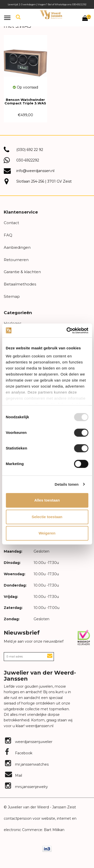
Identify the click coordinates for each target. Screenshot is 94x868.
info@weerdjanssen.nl (35, 171)
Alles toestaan (47, 500)
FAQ (8, 235)
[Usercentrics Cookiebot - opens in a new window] (67, 330)
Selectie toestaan (47, 517)
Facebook (19, 753)
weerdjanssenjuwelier (29, 742)
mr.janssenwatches (27, 764)
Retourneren (16, 260)
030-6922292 (28, 160)
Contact (11, 223)
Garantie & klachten (22, 272)
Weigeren (47, 533)
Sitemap (12, 296)
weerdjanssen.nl (39, 726)
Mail (14, 775)
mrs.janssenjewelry (26, 787)
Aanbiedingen (17, 247)
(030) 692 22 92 (30, 150)
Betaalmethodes (20, 284)
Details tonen (67, 484)
